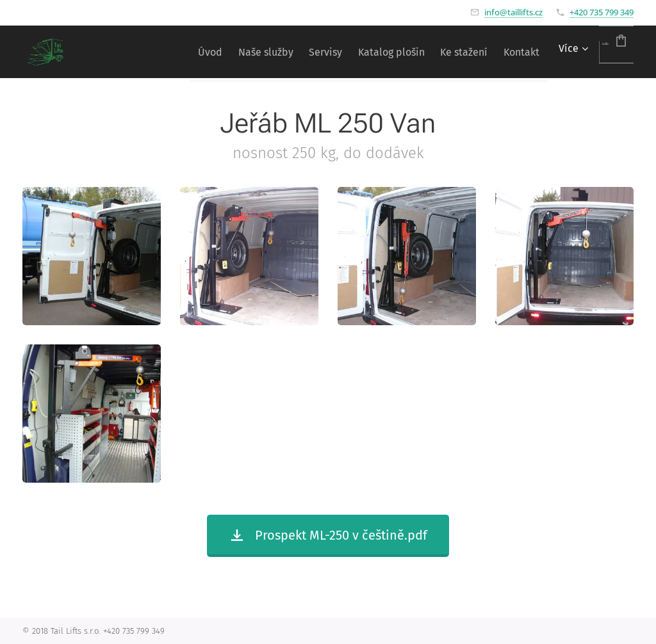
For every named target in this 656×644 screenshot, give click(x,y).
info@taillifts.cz (513, 12)
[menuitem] (143, 52)
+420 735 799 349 (602, 12)
